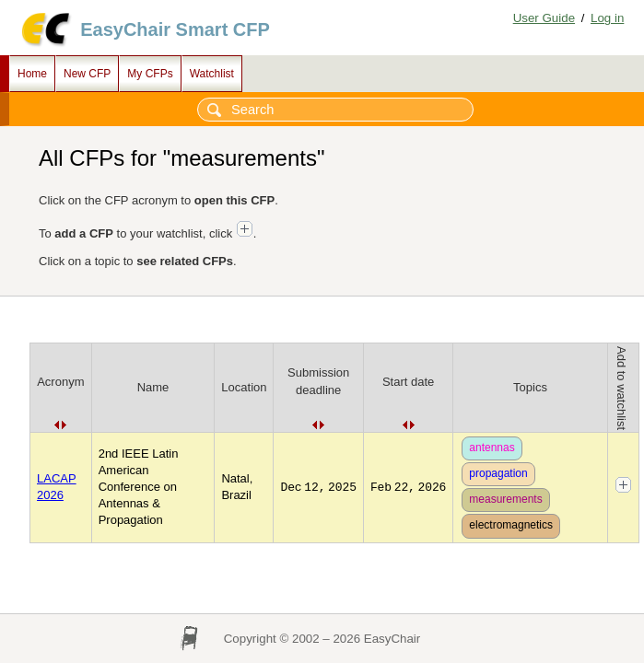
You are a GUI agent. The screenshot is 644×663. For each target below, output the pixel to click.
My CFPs (150, 74)
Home (32, 74)
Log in (607, 18)
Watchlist (212, 74)
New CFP (87, 74)
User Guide (544, 18)
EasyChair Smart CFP (175, 29)
